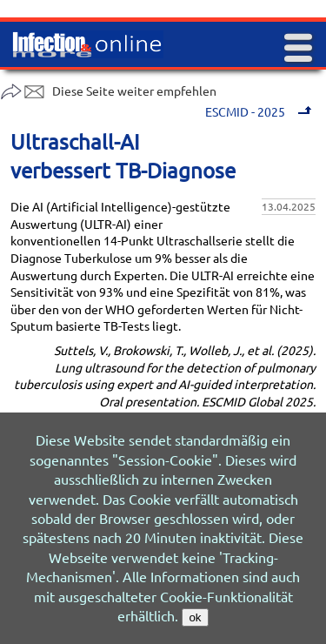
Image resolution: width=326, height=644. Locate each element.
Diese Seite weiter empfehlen (108, 91)
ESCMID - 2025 (260, 111)
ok (195, 617)
